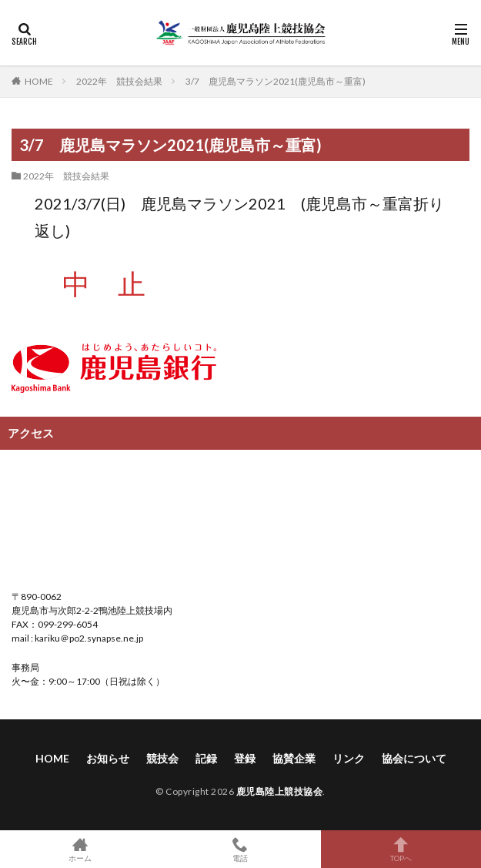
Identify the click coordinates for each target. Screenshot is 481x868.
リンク (349, 758)
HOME (39, 81)
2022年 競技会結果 (119, 81)
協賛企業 (294, 758)
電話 (240, 849)
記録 (206, 758)
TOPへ (401, 849)
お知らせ (108, 758)
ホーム (80, 849)
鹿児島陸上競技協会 (280, 791)
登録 (245, 758)
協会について (414, 758)
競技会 (162, 758)
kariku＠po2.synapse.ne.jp (88, 638)
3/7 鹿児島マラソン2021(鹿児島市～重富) (276, 81)
